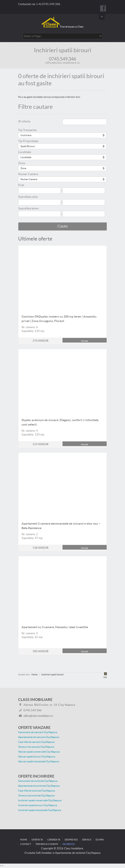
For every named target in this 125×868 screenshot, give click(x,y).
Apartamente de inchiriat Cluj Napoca (39, 786)
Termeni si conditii (47, 844)
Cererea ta (54, 840)
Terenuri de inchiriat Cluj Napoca (36, 796)
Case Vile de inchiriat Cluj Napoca (37, 791)
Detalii (62, 248)
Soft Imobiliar (44, 853)
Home (24, 840)
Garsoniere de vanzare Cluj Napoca (38, 732)
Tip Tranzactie (27, 130)
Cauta (62, 226)
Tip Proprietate (28, 141)
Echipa (100, 840)
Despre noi (71, 840)
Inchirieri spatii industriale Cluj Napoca (40, 810)
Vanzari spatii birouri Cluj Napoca (37, 757)
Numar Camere (28, 174)
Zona (22, 163)
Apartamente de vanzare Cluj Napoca (39, 737)
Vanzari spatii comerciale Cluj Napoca (39, 752)
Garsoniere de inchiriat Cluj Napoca (38, 781)
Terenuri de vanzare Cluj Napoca (36, 747)
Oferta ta (37, 840)
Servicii (87, 840)
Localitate (25, 152)
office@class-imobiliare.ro (63, 63)
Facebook (69, 844)
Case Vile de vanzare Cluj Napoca (36, 742)
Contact (26, 844)
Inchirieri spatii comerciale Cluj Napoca (40, 800)
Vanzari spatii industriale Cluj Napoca (39, 762)
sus (105, 677)
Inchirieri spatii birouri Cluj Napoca (38, 805)
